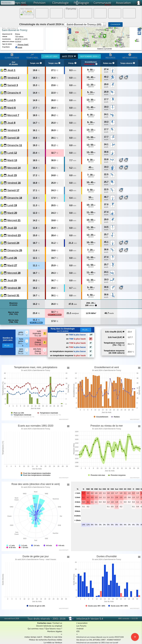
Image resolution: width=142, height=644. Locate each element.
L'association (82, 623)
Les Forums (81, 626)
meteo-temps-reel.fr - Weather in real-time (43, 637)
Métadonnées (130, 56)
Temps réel (20, 3)
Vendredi (13, 78)
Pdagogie (81, 3)
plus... (8, 346)
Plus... (86, 330)
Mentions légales (55, 631)
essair (20, 47)
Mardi (12, 108)
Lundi (11, 100)
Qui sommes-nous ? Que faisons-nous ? (45, 629)
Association (123, 3)
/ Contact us (50, 623)
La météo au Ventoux (53, 643)
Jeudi (11, 70)
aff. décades (13, 64)
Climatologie (60, 3)
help (124, 332)
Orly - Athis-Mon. (27, 9)
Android (80, 629)
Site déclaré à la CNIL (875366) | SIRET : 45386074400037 (99, 640)
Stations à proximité (104, 49)
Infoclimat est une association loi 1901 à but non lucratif (97, 643)
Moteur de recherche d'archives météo (46, 640)
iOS (78, 631)
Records (111, 56)
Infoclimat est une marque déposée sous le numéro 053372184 (100, 637)
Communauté (103, 3)
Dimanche (14, 93)
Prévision (40, 3)
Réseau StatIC (22, 45)
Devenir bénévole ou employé (49, 626)
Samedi (13, 85)
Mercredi (13, 115)
